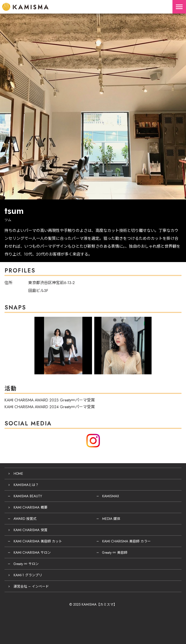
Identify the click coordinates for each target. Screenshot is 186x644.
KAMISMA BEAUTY (28, 496)
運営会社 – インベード (31, 586)
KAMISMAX (111, 496)
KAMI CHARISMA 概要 (30, 507)
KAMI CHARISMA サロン (32, 553)
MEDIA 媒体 (111, 519)
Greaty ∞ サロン (26, 564)
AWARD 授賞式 (25, 519)
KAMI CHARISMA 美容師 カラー (126, 541)
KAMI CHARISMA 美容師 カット (38, 541)
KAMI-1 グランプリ (28, 575)
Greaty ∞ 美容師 (115, 553)
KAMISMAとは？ (26, 485)
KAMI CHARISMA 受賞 (30, 530)
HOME (18, 474)
